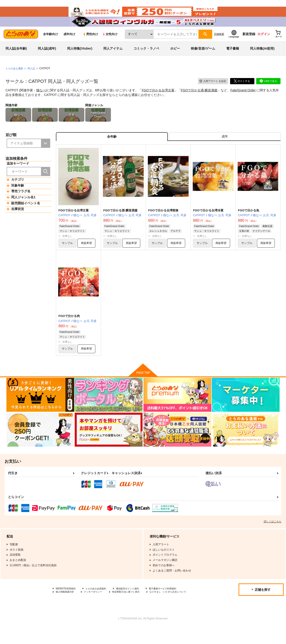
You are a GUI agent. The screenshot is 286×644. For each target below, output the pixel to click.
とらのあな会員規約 (101, 601)
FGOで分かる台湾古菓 (158, 98)
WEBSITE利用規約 (67, 601)
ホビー (175, 56)
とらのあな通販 (15, 76)
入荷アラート (211, 88)
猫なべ (41, 98)
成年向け (69, 42)
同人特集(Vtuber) (80, 56)
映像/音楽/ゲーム (203, 56)
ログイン (264, 42)
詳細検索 (219, 42)
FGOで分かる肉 (69, 327)
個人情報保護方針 (67, 605)
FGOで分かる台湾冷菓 (208, 220)
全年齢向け (51, 42)
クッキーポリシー (99, 605)
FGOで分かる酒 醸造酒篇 (199, 98)
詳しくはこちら (273, 534)
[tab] (225, 145)
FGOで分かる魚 (249, 220)
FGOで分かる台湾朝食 (163, 220)
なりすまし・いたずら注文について (78, 609)
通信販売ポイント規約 (137, 601)
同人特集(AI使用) (262, 56)
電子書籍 (233, 56)
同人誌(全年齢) (16, 56)
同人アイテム (113, 56)
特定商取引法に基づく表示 (136, 605)
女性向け (110, 42)
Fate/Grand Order (243, 98)
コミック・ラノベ (146, 56)
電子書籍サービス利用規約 (177, 601)
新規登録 (249, 42)
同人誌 (33, 76)
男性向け (90, 42)
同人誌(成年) (47, 56)
